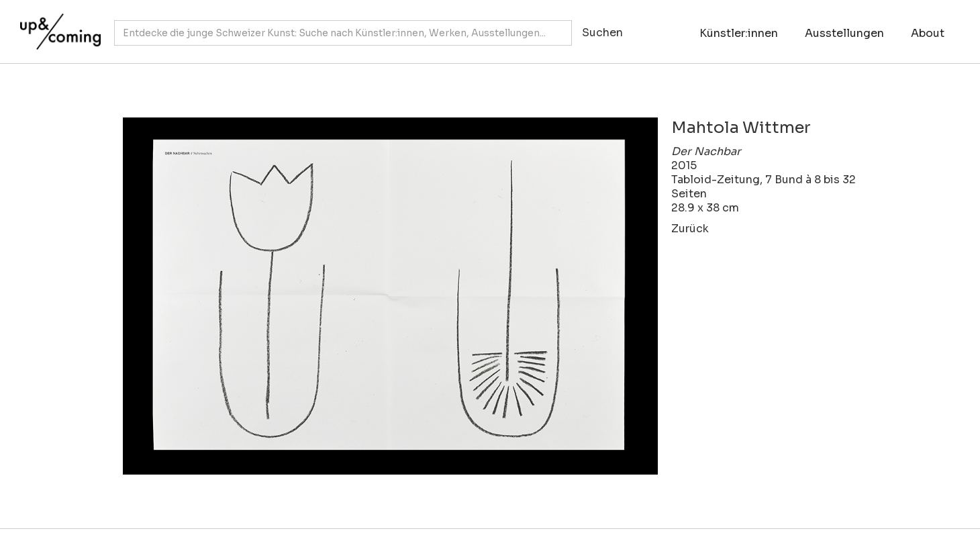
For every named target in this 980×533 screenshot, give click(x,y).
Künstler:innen (739, 33)
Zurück (690, 229)
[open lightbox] (391, 296)
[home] (57, 25)
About (928, 33)
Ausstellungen (844, 33)
